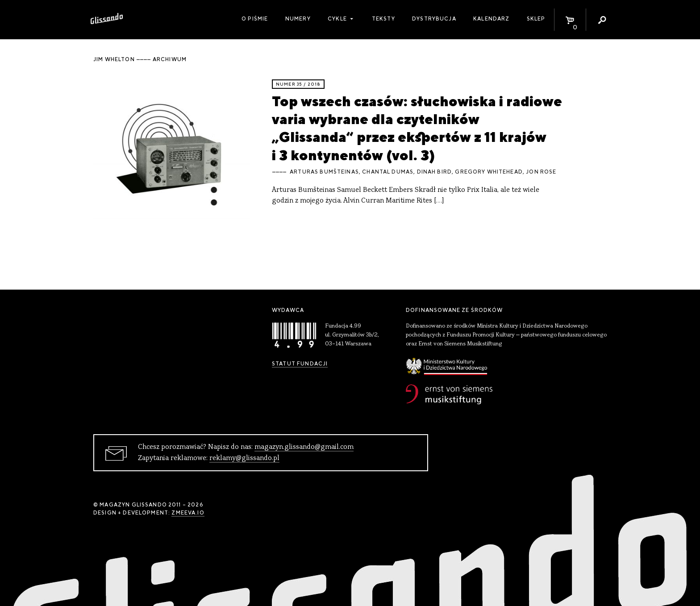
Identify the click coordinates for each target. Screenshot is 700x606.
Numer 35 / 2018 (298, 84)
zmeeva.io (188, 513)
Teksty (383, 19)
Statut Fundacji (300, 364)
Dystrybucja (434, 19)
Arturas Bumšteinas (324, 172)
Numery (298, 19)
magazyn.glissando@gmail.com (304, 447)
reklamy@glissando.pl (244, 458)
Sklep (536, 19)
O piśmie (255, 19)
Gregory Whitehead (489, 172)
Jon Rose (541, 172)
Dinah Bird (435, 172)
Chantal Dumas (388, 172)
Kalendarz (491, 19)
